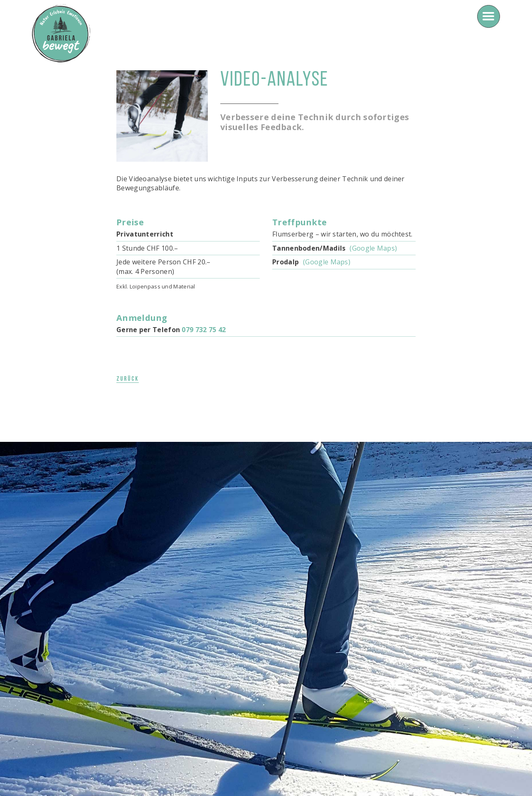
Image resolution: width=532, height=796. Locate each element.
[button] (489, 16)
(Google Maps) (373, 248)
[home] (61, 33)
